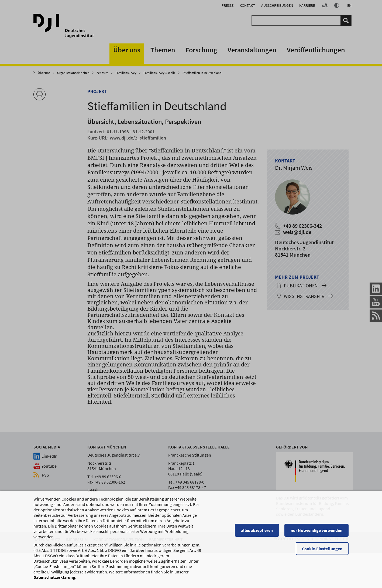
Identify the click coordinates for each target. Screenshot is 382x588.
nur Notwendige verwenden (317, 533)
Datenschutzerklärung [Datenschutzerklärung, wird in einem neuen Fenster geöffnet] (54, 580)
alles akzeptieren (257, 533)
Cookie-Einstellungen (322, 551)
